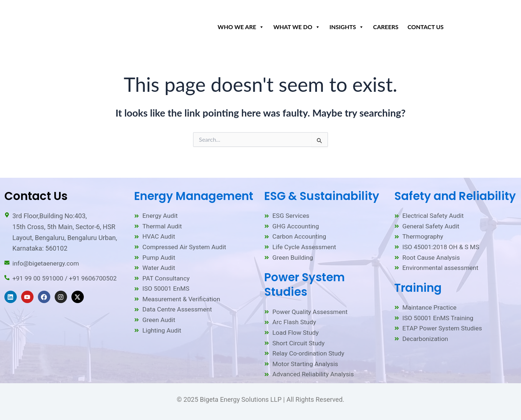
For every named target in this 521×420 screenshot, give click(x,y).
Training (418, 285)
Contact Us (426, 27)
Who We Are (241, 25)
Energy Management (194, 191)
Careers (386, 27)
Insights (347, 25)
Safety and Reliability (455, 191)
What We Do (297, 25)
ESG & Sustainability (322, 191)
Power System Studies (304, 282)
